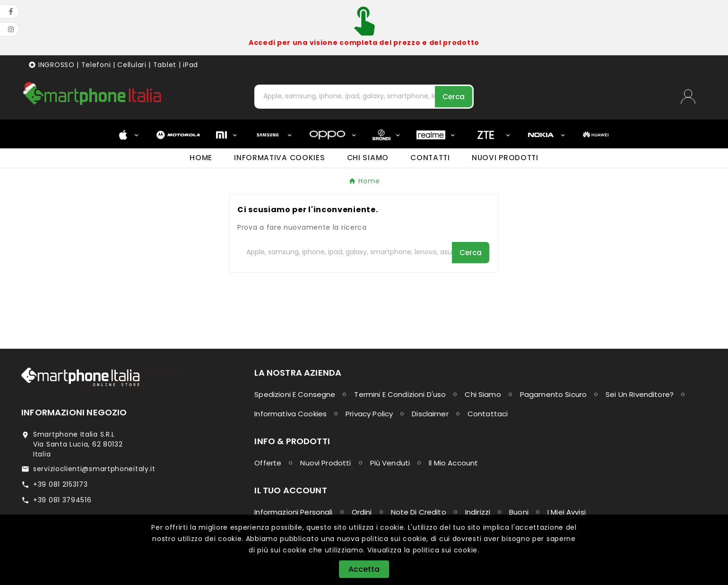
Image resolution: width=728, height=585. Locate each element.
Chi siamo (483, 394)
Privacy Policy (369, 414)
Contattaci (488, 414)
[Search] (454, 97)
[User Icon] (694, 97)
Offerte (268, 463)
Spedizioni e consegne (295, 394)
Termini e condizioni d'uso (400, 394)
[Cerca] (345, 96)
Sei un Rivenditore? (640, 394)
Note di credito (419, 512)
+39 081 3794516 (62, 500)
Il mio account (453, 463)
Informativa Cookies (290, 414)
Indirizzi (478, 512)
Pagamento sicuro (553, 394)
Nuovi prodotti (325, 463)
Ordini (362, 512)
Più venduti (390, 463)
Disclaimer (430, 414)
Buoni (519, 512)
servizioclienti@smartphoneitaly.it (94, 469)
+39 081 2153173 (61, 484)
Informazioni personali (293, 512)
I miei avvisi (567, 512)
